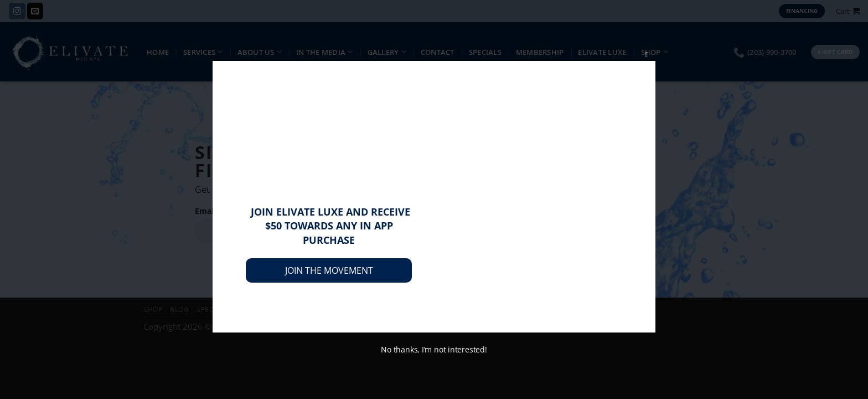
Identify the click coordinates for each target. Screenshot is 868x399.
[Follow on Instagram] (17, 11)
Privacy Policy (317, 310)
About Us (260, 52)
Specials (485, 52)
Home (158, 52)
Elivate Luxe (602, 52)
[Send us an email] (35, 11)
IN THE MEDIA (325, 52)
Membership (540, 52)
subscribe (509, 224)
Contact (438, 52)
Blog (179, 310)
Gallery (387, 52)
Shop (655, 52)
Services (203, 52)
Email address (221, 211)
